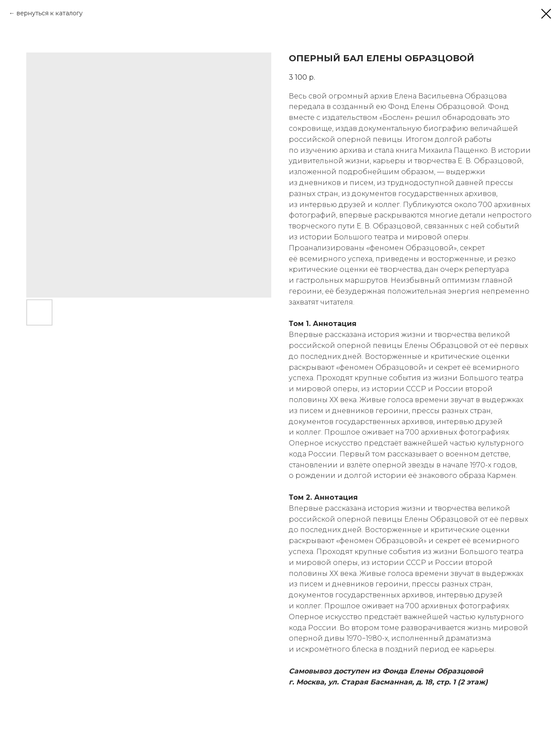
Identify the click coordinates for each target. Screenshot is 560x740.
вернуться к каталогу (50, 13)
